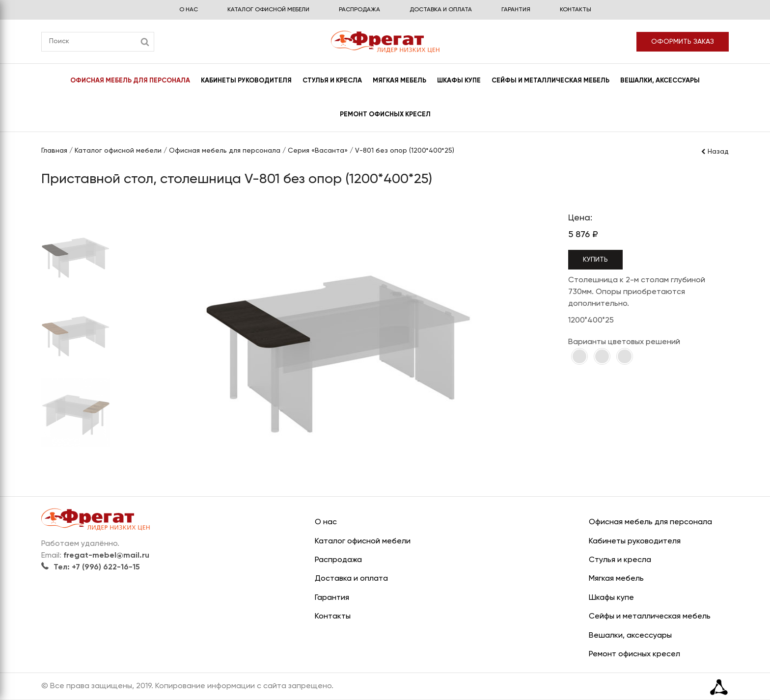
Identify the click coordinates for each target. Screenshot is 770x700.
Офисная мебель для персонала (130, 81)
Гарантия (516, 10)
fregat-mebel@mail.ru (106, 556)
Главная (54, 151)
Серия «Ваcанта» (318, 151)
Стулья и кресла (332, 81)
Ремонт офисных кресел (385, 115)
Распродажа (359, 10)
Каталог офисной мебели (268, 10)
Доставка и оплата (441, 10)
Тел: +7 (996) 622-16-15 (91, 567)
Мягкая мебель (399, 81)
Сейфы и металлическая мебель (550, 81)
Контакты (576, 10)
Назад (715, 152)
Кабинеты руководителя (246, 81)
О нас (189, 10)
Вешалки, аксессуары (660, 81)
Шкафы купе (459, 81)
